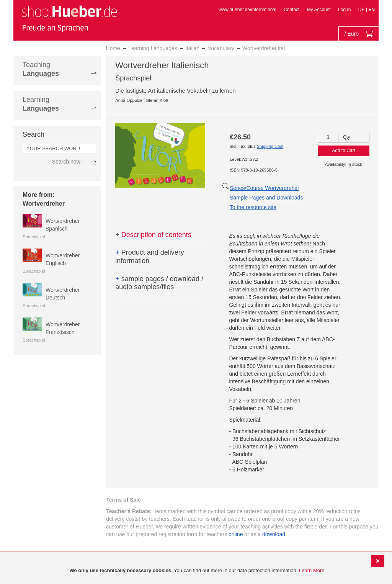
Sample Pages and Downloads (266, 198)
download (274, 534)
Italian (192, 48)
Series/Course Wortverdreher (265, 188)
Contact (292, 10)
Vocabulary (221, 48)
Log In (344, 10)
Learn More (312, 570)
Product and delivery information (150, 257)
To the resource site (253, 207)
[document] (197, 571)
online (236, 534)
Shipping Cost (270, 146)
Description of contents (153, 235)
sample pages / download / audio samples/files (159, 283)
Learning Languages (153, 48)
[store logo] (69, 18)
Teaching (41, 69)
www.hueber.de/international (247, 10)
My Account (319, 10)
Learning (41, 104)
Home (113, 48)
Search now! (67, 162)
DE (362, 10)
